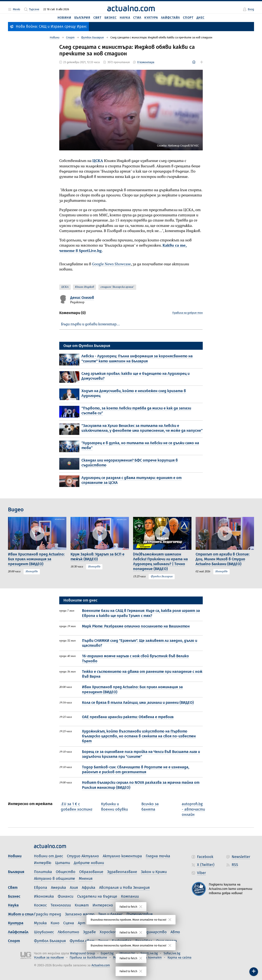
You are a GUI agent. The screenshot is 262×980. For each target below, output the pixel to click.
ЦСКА (98, 161)
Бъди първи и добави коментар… (90, 324)
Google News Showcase (111, 264)
